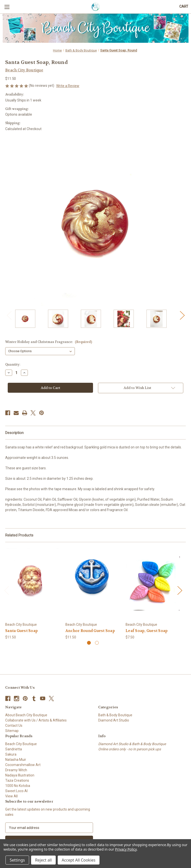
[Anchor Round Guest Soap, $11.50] (93, 583)
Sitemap (12, 731)
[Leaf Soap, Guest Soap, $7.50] (153, 583)
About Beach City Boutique (26, 715)
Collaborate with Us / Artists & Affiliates (36, 720)
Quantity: (13, 364)
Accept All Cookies (79, 860)
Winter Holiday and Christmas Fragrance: (49, 342)
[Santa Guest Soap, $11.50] (33, 583)
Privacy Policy (126, 849)
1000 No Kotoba (18, 786)
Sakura (11, 754)
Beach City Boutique (21, 744)
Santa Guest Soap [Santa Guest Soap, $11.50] (22, 631)
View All (11, 796)
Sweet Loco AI (16, 791)
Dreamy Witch (16, 770)
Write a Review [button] (68, 86)
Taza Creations (17, 780)
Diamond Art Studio (114, 720)
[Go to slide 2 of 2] (97, 643)
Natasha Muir (16, 760)
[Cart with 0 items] (184, 7)
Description (14, 433)
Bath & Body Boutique (115, 715)
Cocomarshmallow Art (23, 765)
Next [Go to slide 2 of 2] (182, 315)
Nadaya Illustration (20, 775)
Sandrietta (14, 749)
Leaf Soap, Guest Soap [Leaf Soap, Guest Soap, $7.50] (147, 631)
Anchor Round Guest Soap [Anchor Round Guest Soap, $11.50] (90, 631)
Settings (17, 860)
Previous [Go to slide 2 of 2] (9, 315)
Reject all (43, 860)
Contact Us (14, 725)
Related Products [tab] (19, 535)
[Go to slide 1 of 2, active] (89, 643)
